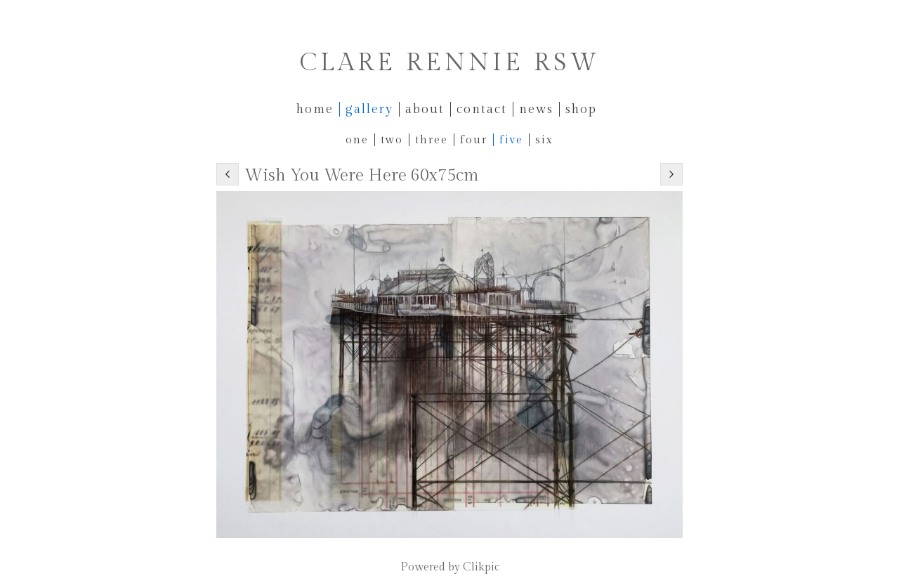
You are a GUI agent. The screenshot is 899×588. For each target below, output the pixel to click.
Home (315, 109)
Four (474, 140)
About (425, 109)
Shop (581, 109)
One (357, 140)
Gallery (369, 109)
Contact (482, 109)
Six (544, 140)
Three (432, 140)
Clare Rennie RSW (450, 63)
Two (392, 140)
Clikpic (481, 567)
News (536, 109)
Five (511, 140)
